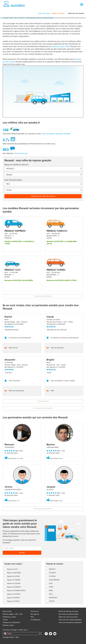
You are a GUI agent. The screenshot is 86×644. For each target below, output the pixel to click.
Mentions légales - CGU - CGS (13, 614)
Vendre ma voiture (58, 13)
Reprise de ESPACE (12, 594)
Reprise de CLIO (11, 569)
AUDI (49, 583)
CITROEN (51, 576)
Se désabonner (36, 620)
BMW (49, 591)
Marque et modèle (16, 165)
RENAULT (51, 569)
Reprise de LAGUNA (12, 583)
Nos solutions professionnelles (69, 614)
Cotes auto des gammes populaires (70, 622)
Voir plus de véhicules (43, 296)
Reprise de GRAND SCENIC (15, 591)
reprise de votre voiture (61, 46)
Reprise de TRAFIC (12, 601)
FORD (50, 587)
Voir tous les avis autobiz (43, 408)
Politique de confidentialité (11, 622)
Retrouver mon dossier (76, 13)
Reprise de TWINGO (12, 580)
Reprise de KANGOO (13, 587)
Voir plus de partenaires (43, 509)
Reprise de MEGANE (13, 573)
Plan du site (35, 611)
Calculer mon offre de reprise (43, 196)
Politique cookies (8, 625)
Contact (5, 620)
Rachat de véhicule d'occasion (69, 611)
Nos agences (35, 614)
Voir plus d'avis (43, 401)
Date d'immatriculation (13, 180)
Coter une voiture (44, 13)
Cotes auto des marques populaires (70, 620)
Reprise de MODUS (12, 598)
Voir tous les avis (21, 153)
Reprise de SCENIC (12, 576)
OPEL (50, 594)
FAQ (32, 617)
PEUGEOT (51, 573)
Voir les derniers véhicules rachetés (56, 134)
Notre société (7, 611)
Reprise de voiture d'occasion (68, 617)
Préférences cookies (9, 617)
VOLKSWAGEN (53, 580)
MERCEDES (52, 598)
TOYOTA (50, 601)
